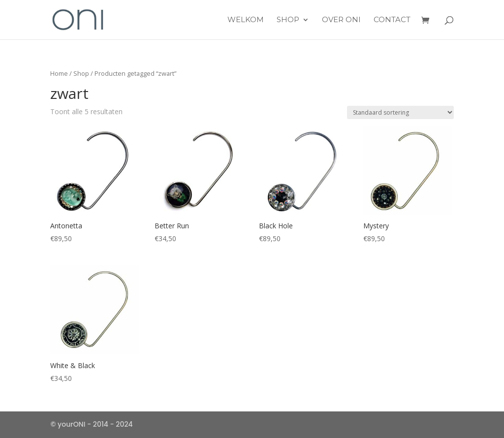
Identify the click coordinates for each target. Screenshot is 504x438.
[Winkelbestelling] (400, 112)
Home (59, 73)
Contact (392, 20)
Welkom (246, 20)
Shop (288, 20)
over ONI (341, 20)
